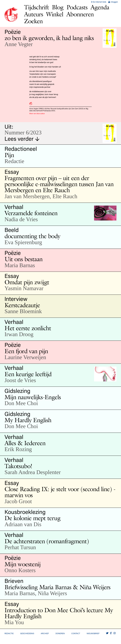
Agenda (100, 7)
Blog (58, 7)
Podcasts (77, 7)
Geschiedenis (27, 633)
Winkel (55, 14)
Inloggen (113, 2)
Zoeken (33, 21)
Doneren (60, 633)
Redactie (9, 633)
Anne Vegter (19, 44)
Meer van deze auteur (37, 113)
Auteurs (34, 14)
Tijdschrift (36, 7)
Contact (76, 633)
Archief (45, 633)
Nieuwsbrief (93, 633)
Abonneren (80, 14)
